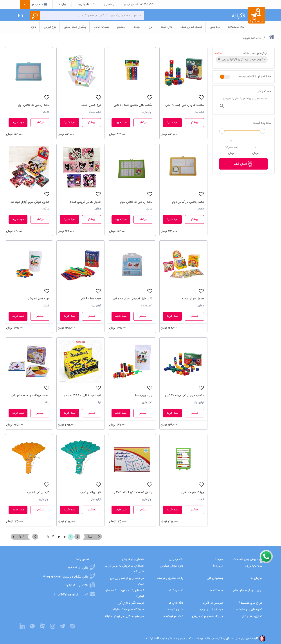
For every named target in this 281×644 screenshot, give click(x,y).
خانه (258, 38)
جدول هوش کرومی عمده (86, 202)
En (20, 16)
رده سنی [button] (215, 27)
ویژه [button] (34, 27)
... (42, 537)
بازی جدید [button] (167, 27)
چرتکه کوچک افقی (193, 492)
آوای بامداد (95, 112)
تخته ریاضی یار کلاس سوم (136, 202)
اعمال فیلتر (243, 164)
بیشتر (194, 122)
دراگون (97, 209)
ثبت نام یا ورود (86, 4)
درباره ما (62, 4)
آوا (100, 402)
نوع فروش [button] (50, 27)
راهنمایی (109, 4)
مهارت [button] (137, 27)
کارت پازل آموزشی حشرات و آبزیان (132, 299)
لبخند (201, 499)
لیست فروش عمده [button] (191, 27)
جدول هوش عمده (193, 299)
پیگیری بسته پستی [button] (75, 27)
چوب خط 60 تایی (90, 299)
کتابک (46, 112)
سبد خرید (172, 122)
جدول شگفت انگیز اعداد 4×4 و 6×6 (132, 492)
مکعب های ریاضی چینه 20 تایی (185, 105)
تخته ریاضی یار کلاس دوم (188, 202)
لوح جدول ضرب (91, 105)
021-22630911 (148, 4)
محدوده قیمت (262, 123)
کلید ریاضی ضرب (90, 492)
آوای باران (199, 112)
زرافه (47, 402)
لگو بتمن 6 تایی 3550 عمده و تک (80, 395)
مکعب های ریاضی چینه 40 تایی (185, 395)
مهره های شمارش (39, 299)
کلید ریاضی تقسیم (38, 492)
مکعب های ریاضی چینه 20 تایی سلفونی (132, 105)
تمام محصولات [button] (236, 27)
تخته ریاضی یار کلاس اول (34, 105)
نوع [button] (150, 27)
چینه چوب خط (143, 395)
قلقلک (46, 306)
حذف (218, 53)
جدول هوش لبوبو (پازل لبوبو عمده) (29, 202)
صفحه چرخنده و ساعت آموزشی (30, 395)
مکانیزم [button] (121, 27)
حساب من (34, 4)
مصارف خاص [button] (102, 27)
